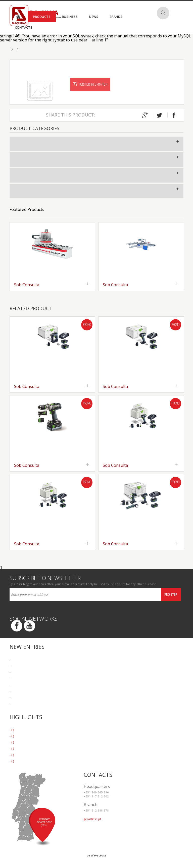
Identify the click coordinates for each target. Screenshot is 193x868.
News (94, 17)
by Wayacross (96, 855)
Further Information (90, 84)
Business (70, 17)
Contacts (24, 27)
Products (42, 17)
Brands (116, 17)
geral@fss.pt (92, 819)
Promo (87, 325)
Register (171, 594)
